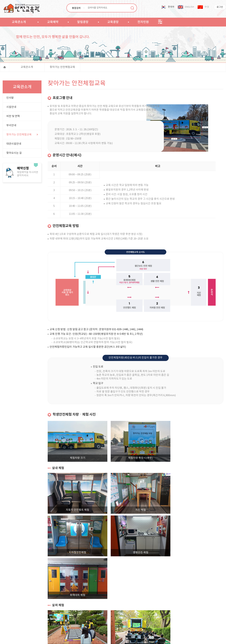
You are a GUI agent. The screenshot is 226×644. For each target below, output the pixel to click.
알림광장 (83, 22)
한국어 (171, 7)
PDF (78, 639)
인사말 (10, 99)
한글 (84, 639)
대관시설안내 (14, 145)
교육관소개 (19, 22)
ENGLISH (189, 7)
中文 (207, 7)
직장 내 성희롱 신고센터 (172, 614)
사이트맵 (49, 614)
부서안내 (11, 126)
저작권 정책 (131, 614)
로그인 (220, 7)
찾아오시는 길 (14, 154)
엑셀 (61, 639)
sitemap (160, 22)
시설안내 (11, 108)
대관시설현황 (148, 614)
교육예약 (53, 22)
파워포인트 (67, 639)
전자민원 (143, 22)
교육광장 (113, 22)
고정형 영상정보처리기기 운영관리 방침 (101, 614)
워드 (72, 639)
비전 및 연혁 (13, 117)
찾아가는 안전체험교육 (62, 68)
